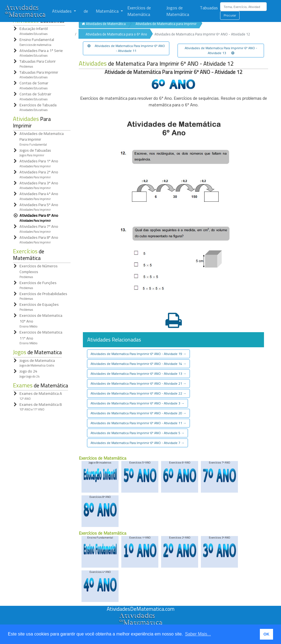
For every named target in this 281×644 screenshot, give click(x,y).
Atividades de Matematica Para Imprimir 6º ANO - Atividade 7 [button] (137, 443)
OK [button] (266, 634)
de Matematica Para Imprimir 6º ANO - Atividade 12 (156, 64)
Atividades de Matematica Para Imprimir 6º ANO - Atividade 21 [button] (138, 383)
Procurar (230, 15)
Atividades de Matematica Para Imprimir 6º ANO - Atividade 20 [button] (138, 413)
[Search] (243, 7)
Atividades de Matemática (104, 24)
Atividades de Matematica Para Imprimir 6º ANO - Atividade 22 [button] (138, 393)
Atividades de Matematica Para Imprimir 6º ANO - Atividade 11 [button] (126, 48)
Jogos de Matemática (178, 11)
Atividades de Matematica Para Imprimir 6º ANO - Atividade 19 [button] (138, 354)
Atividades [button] (62, 11)
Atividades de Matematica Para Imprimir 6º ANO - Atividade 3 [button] (137, 403)
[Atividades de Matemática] (26, 11)
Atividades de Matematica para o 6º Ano (116, 34)
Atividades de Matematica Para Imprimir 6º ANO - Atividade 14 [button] (138, 364)
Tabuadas (209, 8)
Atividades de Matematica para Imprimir (166, 24)
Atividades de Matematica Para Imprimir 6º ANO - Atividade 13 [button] (221, 50)
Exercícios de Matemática (139, 11)
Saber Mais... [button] (198, 634)
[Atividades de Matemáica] (140, 615)
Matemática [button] (108, 11)
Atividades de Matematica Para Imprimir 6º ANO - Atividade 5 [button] (137, 433)
